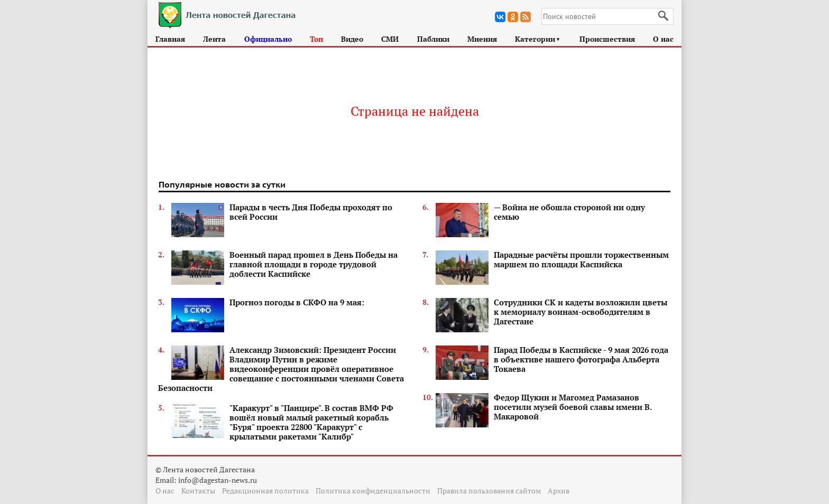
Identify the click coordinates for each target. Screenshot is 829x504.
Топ (316, 39)
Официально (268, 39)
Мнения (482, 39)
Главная (170, 39)
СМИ (390, 39)
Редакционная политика (265, 491)
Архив (559, 491)
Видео (352, 39)
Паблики (433, 39)
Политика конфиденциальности (373, 491)
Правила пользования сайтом (489, 491)
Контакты (198, 491)
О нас (663, 39)
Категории (538, 39)
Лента (214, 39)
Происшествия (607, 39)
